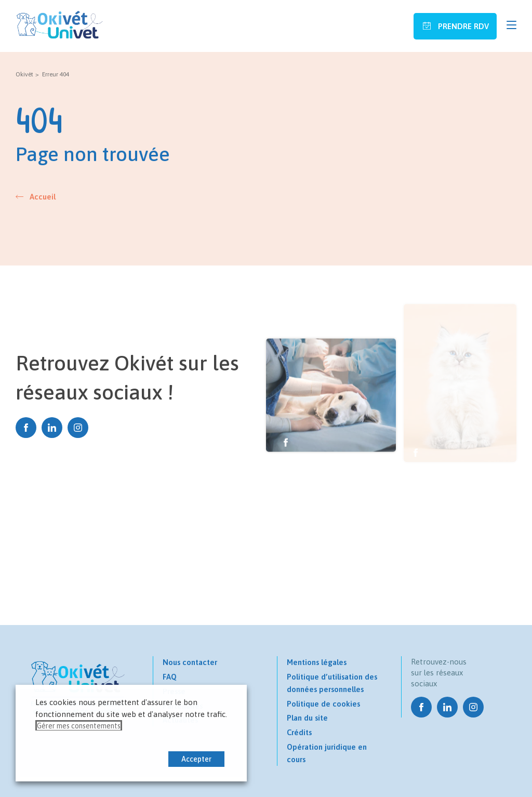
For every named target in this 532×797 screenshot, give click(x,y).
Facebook (26, 428)
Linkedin (52, 428)
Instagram (78, 428)
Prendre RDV (462, 26)
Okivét (24, 74)
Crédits (299, 732)
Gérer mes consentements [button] (79, 726)
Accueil (43, 197)
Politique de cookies (323, 704)
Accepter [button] (196, 759)
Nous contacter (190, 662)
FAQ (170, 677)
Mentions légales (317, 662)
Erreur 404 (56, 74)
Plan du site (307, 718)
